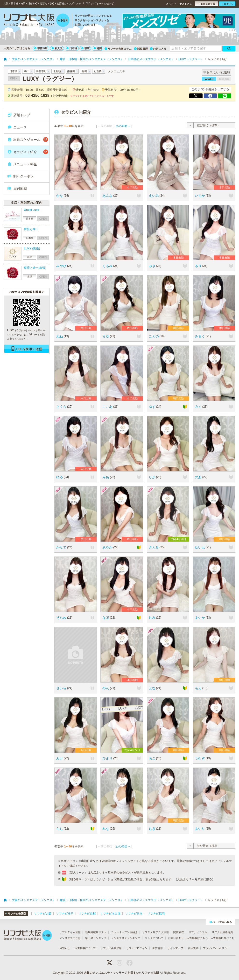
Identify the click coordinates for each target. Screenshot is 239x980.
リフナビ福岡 (156, 914)
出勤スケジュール (28, 140)
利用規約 (193, 948)
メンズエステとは (70, 938)
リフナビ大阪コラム (118, 49)
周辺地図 (17, 189)
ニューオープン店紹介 (124, 932)
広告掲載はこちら (197, 938)
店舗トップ (19, 115)
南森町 (71, 71)
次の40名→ (123, 126)
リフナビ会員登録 (111, 948)
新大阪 (57, 48)
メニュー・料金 (22, 164)
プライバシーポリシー (216, 948)
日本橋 (72, 48)
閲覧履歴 (141, 49)
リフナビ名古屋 (110, 914)
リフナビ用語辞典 (222, 932)
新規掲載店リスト (96, 932)
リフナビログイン (137, 948)
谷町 (84, 71)
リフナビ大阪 (43, 914)
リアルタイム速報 (70, 932)
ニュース (17, 127)
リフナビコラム (198, 932)
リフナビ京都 (87, 914)
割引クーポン (20, 176)
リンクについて (154, 938)
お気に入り (158, 49)
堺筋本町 (41, 48)
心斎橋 (98, 71)
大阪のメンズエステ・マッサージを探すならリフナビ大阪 (121, 973)
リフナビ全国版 (16, 914)
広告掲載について (85, 948)
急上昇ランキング (96, 938)
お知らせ (65, 948)
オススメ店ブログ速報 (155, 932)
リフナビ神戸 (65, 914)
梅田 (98, 48)
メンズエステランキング (126, 938)
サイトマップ (175, 948)
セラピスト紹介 (28, 152)
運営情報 (157, 948)
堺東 (85, 48)
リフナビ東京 (134, 914)
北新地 (57, 71)
